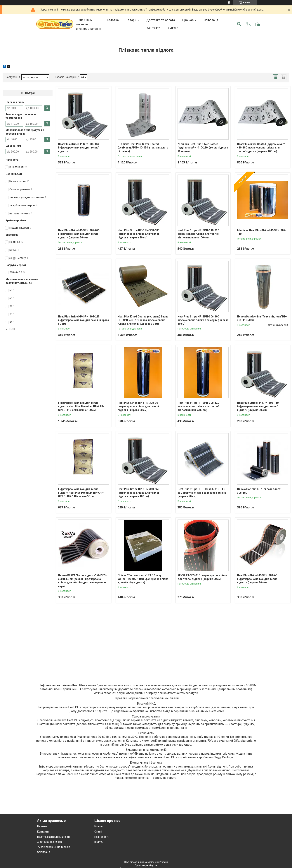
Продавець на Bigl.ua (146, 865)
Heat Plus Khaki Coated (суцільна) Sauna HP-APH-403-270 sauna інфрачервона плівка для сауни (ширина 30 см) (143, 320)
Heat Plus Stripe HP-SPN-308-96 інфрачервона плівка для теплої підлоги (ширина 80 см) (138, 406)
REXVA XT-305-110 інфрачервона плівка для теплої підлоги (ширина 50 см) (202, 577)
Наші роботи (102, 837)
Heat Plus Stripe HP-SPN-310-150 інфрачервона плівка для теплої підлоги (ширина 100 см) (139, 493)
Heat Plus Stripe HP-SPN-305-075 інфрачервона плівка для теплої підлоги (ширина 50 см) (79, 234)
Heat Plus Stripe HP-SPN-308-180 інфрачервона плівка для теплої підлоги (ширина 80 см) (139, 234)
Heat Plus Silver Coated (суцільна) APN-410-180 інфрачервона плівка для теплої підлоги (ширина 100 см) (262, 148)
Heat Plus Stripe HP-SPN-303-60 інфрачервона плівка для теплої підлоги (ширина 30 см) (258, 579)
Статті (98, 832)
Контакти (154, 28)
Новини (99, 826)
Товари (131, 20)
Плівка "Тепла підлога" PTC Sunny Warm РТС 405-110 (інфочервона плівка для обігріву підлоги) (143, 579)
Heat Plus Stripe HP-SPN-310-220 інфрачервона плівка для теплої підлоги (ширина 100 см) (198, 234)
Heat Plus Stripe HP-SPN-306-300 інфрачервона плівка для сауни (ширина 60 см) (203, 320)
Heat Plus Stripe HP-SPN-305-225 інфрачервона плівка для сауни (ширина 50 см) (84, 320)
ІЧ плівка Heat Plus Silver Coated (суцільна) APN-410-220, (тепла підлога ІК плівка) (203, 148)
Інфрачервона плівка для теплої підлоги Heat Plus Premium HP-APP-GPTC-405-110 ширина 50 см (81, 493)
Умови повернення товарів (54, 847)
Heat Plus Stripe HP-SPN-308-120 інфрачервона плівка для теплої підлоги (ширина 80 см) (198, 406)
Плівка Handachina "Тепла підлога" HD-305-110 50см (262, 318)
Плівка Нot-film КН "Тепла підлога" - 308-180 (260, 491)
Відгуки (173, 28)
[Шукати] (239, 24)
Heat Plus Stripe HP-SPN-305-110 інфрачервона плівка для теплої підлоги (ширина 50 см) (258, 406)
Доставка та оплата (161, 20)
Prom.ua (164, 862)
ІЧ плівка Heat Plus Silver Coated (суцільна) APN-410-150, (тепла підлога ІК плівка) (143, 148)
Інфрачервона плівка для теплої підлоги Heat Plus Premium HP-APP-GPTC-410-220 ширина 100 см (81, 406)
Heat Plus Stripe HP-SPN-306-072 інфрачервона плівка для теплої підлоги (79, 148)
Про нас (188, 20)
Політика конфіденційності (53, 837)
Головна (113, 20)
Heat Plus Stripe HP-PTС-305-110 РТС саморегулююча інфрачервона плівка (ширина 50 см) (202, 493)
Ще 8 (12, 329)
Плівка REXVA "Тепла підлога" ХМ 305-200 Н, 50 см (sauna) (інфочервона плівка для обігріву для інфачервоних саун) (82, 581)
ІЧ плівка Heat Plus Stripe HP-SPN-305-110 (262, 232)
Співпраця (211, 20)
